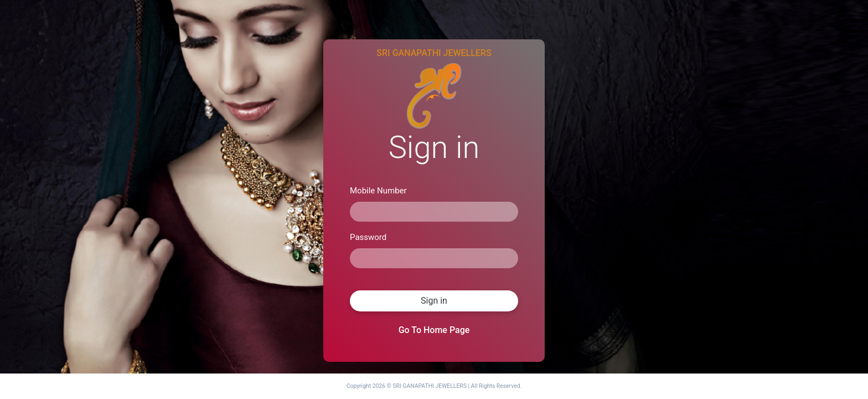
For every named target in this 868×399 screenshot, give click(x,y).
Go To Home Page (434, 330)
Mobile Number (378, 191)
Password (368, 237)
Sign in (434, 301)
